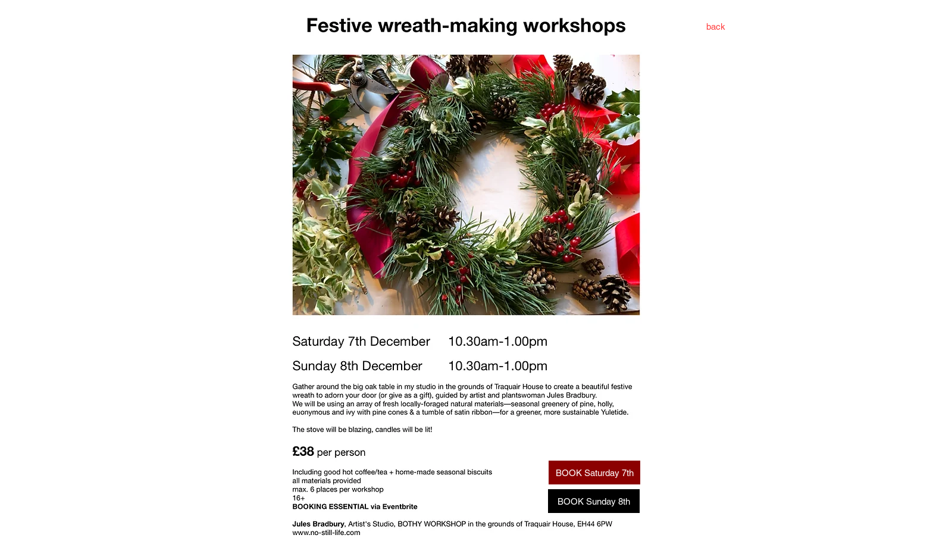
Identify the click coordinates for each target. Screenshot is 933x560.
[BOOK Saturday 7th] (594, 473)
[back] (716, 26)
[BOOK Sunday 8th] (594, 501)
